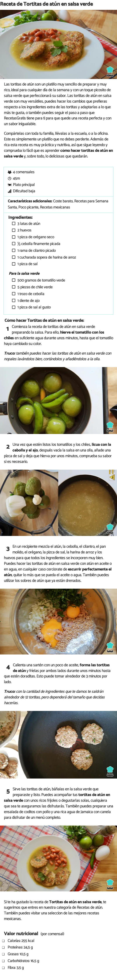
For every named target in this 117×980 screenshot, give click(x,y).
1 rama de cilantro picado (36, 251)
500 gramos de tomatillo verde (41, 281)
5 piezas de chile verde (35, 287)
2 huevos (24, 230)
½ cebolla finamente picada (38, 244)
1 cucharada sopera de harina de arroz (46, 258)
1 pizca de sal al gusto (34, 307)
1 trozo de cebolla (30, 294)
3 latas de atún (28, 224)
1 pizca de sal (27, 264)
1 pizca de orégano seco (35, 237)
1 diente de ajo (28, 301)
